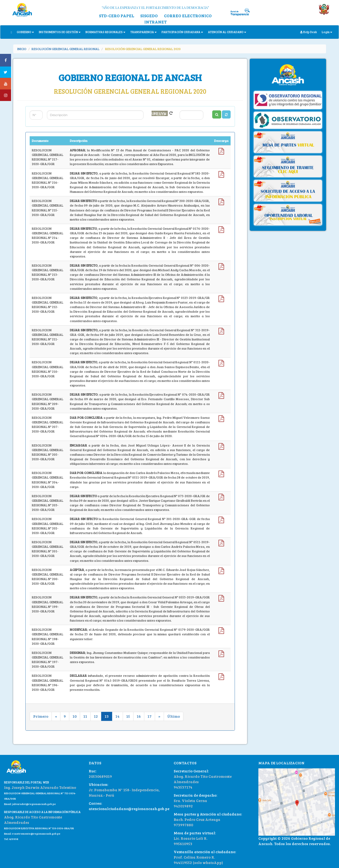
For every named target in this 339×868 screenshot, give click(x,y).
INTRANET (155, 22)
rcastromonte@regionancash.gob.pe (36, 834)
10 (75, 716)
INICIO (22, 49)
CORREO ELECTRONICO (188, 15)
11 (85, 716)
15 (128, 716)
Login (327, 32)
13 (107, 716)
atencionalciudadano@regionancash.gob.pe (129, 809)
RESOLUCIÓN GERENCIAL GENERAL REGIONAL (66, 49)
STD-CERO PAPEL (117, 15)
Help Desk (309, 32)
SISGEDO (149, 15)
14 (117, 716)
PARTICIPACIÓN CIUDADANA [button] (182, 32)
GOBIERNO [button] (25, 32)
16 (139, 716)
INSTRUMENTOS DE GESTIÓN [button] (60, 32)
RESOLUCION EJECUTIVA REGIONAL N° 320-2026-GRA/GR (39, 828)
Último (174, 716)
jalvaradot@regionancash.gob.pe (34, 804)
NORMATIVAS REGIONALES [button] (105, 32)
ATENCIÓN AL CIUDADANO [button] (227, 32)
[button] (226, 114)
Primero (41, 716)
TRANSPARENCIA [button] (143, 32)
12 (96, 716)
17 (150, 716)
